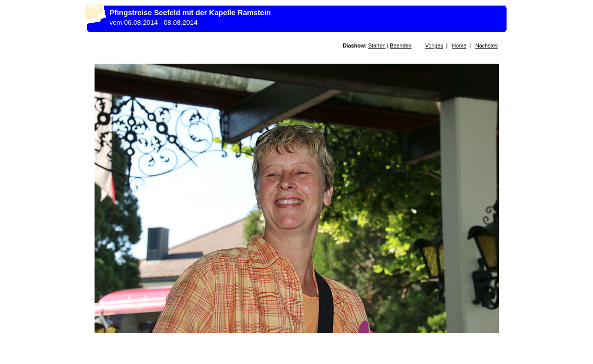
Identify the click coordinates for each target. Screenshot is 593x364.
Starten (377, 45)
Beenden (401, 45)
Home (459, 45)
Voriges (434, 45)
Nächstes (486, 45)
